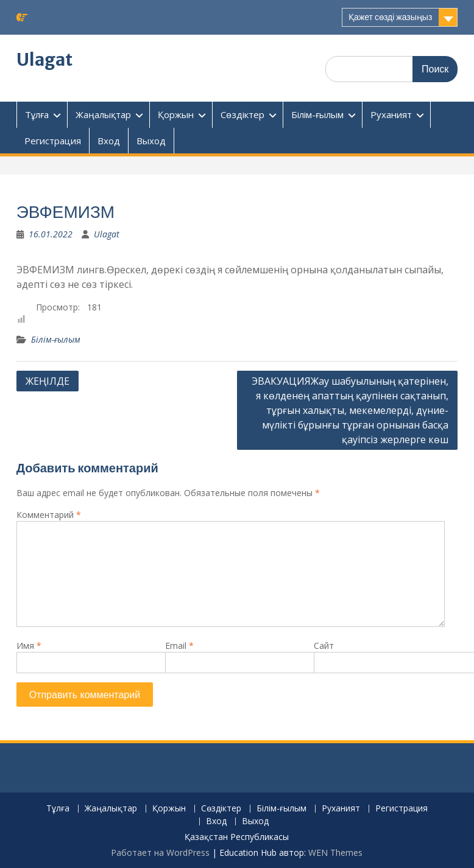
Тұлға (37, 114)
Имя (29, 646)
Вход (109, 141)
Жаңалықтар (103, 114)
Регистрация (53, 141)
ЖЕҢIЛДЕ (48, 381)
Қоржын (176, 114)
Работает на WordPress (160, 852)
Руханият (391, 114)
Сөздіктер (242, 114)
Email (179, 646)
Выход (151, 141)
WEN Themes (335, 852)
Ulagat (44, 60)
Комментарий (49, 515)
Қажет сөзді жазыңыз (390, 17)
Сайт (324, 646)
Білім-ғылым (317, 114)
